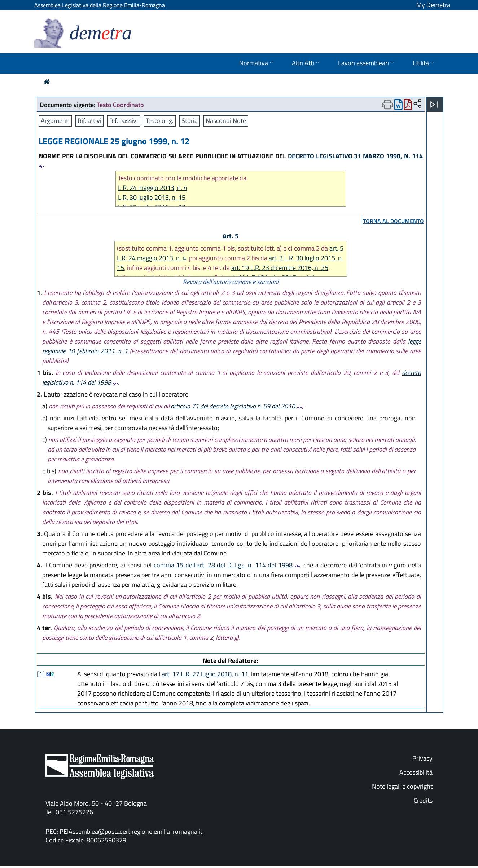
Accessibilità (416, 772)
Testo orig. (160, 121)
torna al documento (393, 221)
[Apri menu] (434, 105)
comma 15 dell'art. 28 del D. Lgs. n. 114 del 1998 (227, 565)
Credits (423, 800)
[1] (41, 674)
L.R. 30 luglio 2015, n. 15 (152, 197)
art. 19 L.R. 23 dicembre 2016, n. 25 (280, 268)
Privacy (422, 758)
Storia (190, 121)
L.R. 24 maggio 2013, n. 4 (153, 188)
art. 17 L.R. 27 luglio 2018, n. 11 (205, 674)
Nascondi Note (226, 121)
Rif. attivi (89, 121)
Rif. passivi (124, 121)
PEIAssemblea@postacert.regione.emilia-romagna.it (131, 831)
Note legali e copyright (402, 786)
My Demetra (433, 5)
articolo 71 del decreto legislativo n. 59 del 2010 (236, 406)
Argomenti (55, 121)
